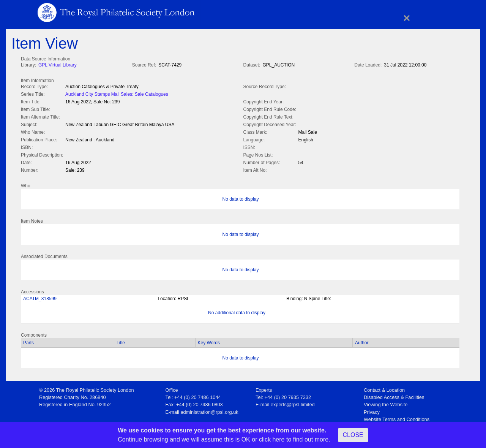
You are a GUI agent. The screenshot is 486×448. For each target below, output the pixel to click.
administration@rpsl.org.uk (209, 411)
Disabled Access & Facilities (394, 396)
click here (272, 439)
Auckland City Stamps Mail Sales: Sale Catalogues (117, 93)
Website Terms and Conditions (397, 418)
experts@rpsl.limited (293, 403)
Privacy (372, 411)
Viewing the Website (386, 403)
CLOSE (353, 435)
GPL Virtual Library (58, 65)
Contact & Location (384, 389)
